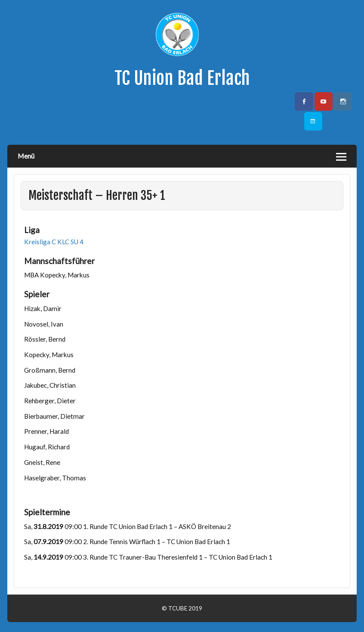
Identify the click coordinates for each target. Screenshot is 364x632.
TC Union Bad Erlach (182, 78)
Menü (26, 156)
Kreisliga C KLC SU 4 (54, 242)
